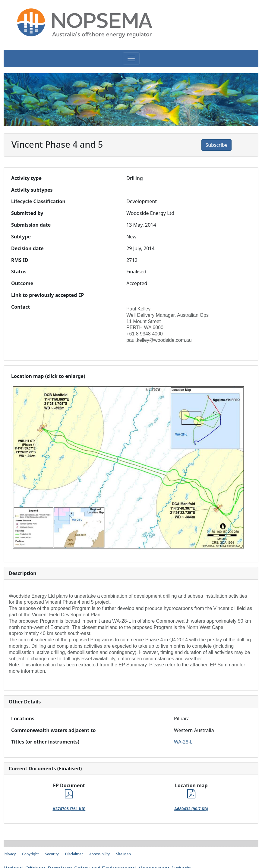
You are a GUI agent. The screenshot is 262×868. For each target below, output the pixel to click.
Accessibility (99, 854)
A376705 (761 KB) (69, 809)
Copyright (30, 854)
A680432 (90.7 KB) (191, 809)
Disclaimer (74, 854)
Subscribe (216, 145)
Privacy (10, 854)
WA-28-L (183, 742)
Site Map (123, 854)
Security (52, 854)
